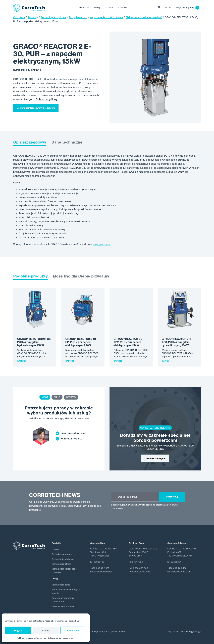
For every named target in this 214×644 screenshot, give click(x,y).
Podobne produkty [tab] (30, 276)
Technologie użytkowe (63, 559)
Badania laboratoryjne (63, 606)
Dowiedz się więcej (155, 458)
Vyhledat (160, 8)
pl (166, 8)
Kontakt (123, 8)
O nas (110, 8)
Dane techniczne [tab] (67, 142)
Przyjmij (18, 630)
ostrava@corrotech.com (179, 572)
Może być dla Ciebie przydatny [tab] (81, 276)
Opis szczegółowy (47, 99)
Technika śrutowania (62, 554)
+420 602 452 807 (72, 439)
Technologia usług (61, 585)
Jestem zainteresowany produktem (36, 108)
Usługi (98, 8)
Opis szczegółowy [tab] (30, 142)
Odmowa (46, 630)
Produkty (84, 8)
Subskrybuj (172, 497)
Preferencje (73, 630)
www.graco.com (102, 244)
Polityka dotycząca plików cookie (32, 638)
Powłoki (56, 549)
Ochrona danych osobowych (60, 638)
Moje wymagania (185, 8)
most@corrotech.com (73, 433)
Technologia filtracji (61, 564)
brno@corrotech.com (139, 572)
